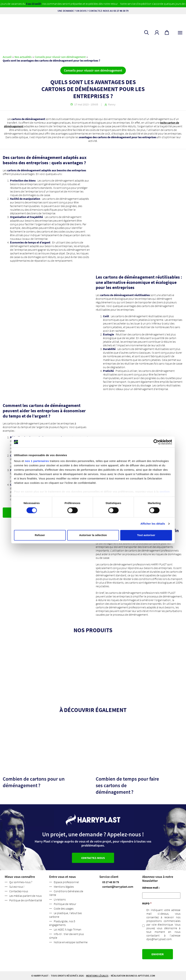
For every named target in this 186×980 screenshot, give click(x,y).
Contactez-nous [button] (93, 858)
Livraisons (60, 899)
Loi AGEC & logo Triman (68, 929)
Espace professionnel (66, 882)
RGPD (147, 903)
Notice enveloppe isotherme (71, 942)
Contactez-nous (19, 891)
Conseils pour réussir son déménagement (60, 57)
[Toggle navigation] (180, 32)
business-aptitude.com (140, 976)
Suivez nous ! (17, 887)
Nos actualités (23, 57)
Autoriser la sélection (93, 535)
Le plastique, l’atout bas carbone (65, 915)
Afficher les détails (153, 524)
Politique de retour (65, 904)
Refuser (40, 535)
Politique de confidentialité (26, 900)
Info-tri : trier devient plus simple (66, 936)
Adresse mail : (151, 887)
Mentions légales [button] (97, 976)
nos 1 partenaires (37, 461)
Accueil (7, 57)
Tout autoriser (146, 535)
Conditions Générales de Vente (66, 893)
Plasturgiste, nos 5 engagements (62, 923)
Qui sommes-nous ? (21, 882)
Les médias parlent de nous (25, 896)
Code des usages (64, 908)
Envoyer (158, 954)
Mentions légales (64, 887)
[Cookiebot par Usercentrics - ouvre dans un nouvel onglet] (156, 442)
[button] (157, 33)
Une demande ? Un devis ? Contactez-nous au (93, 11)
